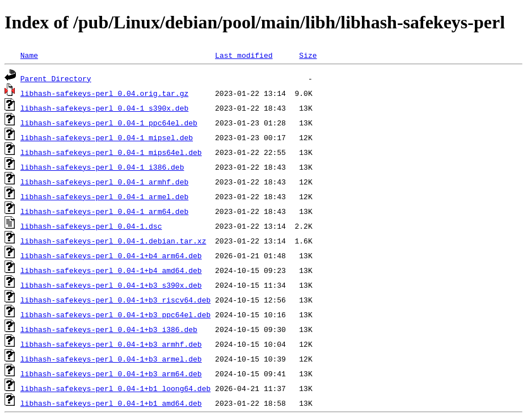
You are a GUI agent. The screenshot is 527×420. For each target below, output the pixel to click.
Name (29, 55)
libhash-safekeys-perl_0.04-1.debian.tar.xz (113, 241)
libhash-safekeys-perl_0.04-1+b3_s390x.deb (111, 285)
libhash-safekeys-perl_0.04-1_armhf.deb (104, 182)
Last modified (244, 55)
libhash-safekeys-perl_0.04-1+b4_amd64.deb (111, 270)
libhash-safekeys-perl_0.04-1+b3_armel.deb (111, 359)
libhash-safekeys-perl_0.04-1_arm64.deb (104, 211)
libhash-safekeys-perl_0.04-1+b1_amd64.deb (111, 403)
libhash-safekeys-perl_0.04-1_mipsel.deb (107, 137)
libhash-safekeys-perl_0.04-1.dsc (91, 226)
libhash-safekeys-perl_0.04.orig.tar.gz (104, 93)
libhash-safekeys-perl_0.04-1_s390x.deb (104, 108)
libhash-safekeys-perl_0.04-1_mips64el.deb (111, 152)
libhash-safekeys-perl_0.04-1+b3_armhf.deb (111, 344)
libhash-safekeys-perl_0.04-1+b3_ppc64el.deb (115, 314)
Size (308, 55)
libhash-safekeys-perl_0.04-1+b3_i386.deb (109, 329)
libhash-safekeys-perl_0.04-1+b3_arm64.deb (111, 373)
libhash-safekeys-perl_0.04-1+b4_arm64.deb (111, 255)
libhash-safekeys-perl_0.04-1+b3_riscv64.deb (115, 300)
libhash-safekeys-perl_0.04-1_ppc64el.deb (109, 123)
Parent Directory (56, 78)
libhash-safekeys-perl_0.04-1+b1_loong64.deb (115, 388)
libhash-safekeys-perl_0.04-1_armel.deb (104, 196)
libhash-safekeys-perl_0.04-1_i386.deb (102, 167)
